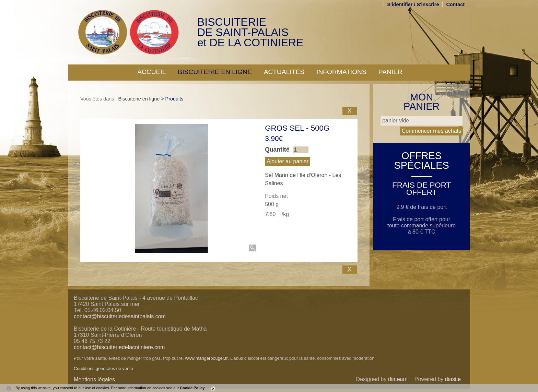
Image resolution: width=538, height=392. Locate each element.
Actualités (284, 72)
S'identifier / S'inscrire (413, 4)
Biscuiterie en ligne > (142, 99)
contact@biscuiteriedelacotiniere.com (119, 347)
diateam (398, 379)
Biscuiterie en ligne (215, 72)
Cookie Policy (192, 388)
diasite (453, 379)
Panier (390, 72)
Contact (455, 4)
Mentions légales (94, 379)
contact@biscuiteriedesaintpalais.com (120, 316)
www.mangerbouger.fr (206, 358)
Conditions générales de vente (103, 369)
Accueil (151, 72)
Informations (341, 72)
